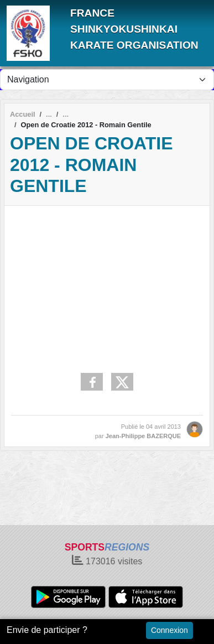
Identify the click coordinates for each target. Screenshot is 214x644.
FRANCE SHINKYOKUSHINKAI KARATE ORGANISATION (134, 29)
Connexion (169, 630)
